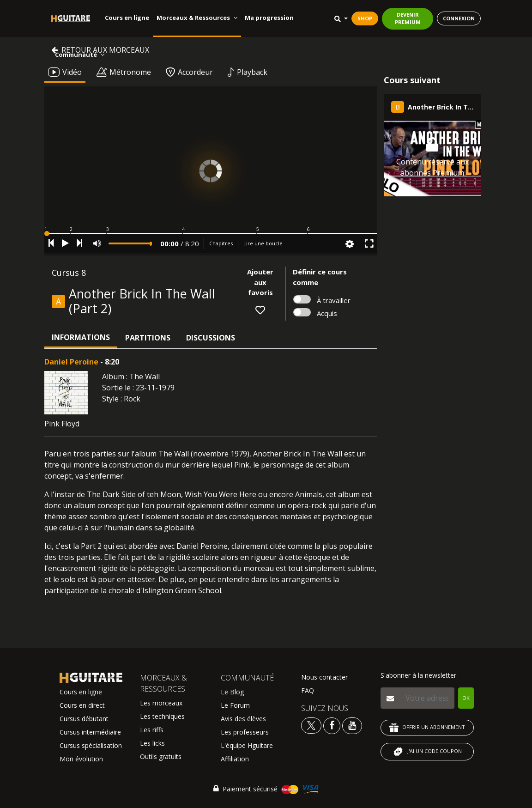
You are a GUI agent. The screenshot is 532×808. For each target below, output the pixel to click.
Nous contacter (324, 677)
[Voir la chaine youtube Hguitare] (352, 725)
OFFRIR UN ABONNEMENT (427, 728)
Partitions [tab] (148, 338)
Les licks (152, 743)
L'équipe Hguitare (247, 745)
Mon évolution (81, 759)
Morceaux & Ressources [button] (197, 18)
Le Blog (232, 692)
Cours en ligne (127, 18)
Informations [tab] (81, 337)
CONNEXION (459, 18)
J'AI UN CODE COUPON (427, 752)
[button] (211, 234)
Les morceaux (161, 703)
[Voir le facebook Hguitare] (332, 725)
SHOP (365, 18)
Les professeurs (245, 732)
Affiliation (235, 759)
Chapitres (221, 243)
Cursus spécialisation (91, 745)
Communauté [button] (80, 55)
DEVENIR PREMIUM (408, 18)
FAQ (308, 690)
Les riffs (152, 730)
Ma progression (269, 18)
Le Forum (235, 705)
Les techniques (162, 716)
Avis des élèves (243, 719)
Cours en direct (82, 705)
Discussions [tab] (211, 338)
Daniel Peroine (71, 362)
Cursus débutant (84, 719)
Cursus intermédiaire (90, 732)
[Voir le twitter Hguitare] (312, 725)
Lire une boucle (263, 243)
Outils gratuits (161, 756)
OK (466, 698)
